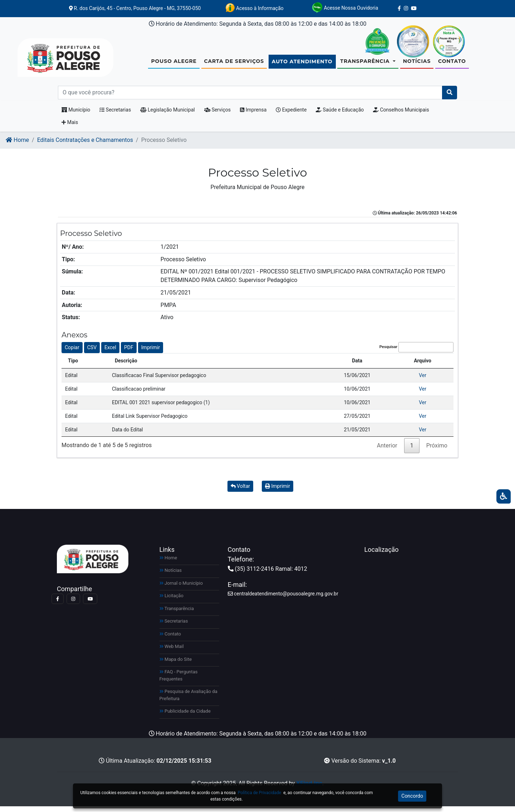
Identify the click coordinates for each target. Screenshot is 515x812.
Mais (70, 128)
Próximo (437, 451)
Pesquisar (416, 353)
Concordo (412, 796)
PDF (129, 353)
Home (17, 146)
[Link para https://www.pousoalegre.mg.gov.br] (57, 60)
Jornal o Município (181, 589)
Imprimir (151, 353)
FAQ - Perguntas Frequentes (179, 681)
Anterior (387, 451)
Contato (452, 64)
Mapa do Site (176, 665)
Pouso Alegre (174, 64)
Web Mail (172, 652)
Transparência (177, 614)
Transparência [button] (366, 64)
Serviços (217, 115)
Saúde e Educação (340, 115)
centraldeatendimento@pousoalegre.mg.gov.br (283, 599)
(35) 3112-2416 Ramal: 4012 (268, 575)
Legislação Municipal (168, 115)
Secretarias (115, 115)
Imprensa (253, 115)
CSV (92, 353)
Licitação (171, 601)
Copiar (72, 353)
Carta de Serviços (234, 64)
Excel (110, 353)
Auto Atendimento (302, 64)
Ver (423, 381)
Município (76, 115)
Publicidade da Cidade (185, 717)
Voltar (240, 492)
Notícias (417, 64)
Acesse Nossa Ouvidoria (345, 8)
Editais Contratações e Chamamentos (85, 146)
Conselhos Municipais (401, 115)
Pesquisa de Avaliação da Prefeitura (188, 701)
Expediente (291, 115)
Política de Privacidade (259, 793)
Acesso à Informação (254, 8)
